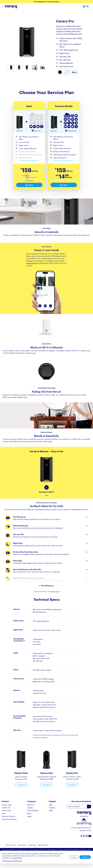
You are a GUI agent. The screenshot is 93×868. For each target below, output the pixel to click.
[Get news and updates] (89, 807)
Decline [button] (74, 857)
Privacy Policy (22, 845)
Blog (29, 813)
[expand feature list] (29, 160)
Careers (30, 807)
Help (51, 805)
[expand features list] (47, 586)
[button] (45, 496)
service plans (31, 263)
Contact (52, 807)
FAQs (51, 810)
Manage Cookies (43, 845)
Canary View (7, 805)
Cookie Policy (32, 845)
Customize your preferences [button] (12, 861)
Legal (29, 816)
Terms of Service (11, 845)
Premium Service (8, 816)
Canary (84, 7)
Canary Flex (6, 810)
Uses (4, 813)
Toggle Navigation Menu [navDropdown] (88, 7)
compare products (55, 591)
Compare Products (9, 819)
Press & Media (33, 810)
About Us (31, 805)
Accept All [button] (85, 857)
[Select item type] (60, 72)
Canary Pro (6, 807)
